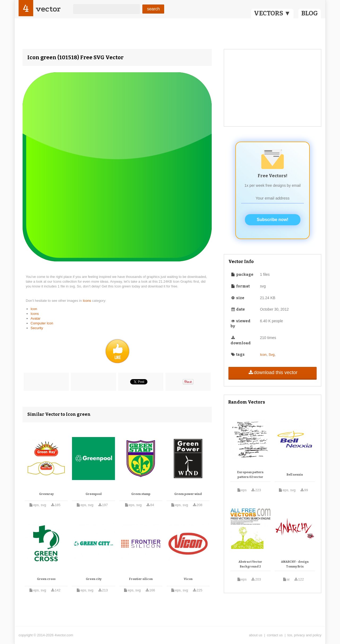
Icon (34, 309)
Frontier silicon (141, 579)
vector (48, 9)
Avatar (35, 318)
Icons (88, 301)
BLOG (310, 13)
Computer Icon (42, 323)
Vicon (188, 579)
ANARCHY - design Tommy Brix (295, 564)
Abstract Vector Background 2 (250, 564)
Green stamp (141, 494)
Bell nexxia (295, 475)
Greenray (46, 494)
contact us (275, 635)
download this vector (272, 372)
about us (256, 635)
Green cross (46, 579)
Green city (94, 579)
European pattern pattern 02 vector (250, 475)
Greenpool (94, 494)
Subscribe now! (273, 220)
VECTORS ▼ (272, 13)
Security (37, 328)
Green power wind (188, 494)
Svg (271, 355)
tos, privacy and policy (304, 635)
